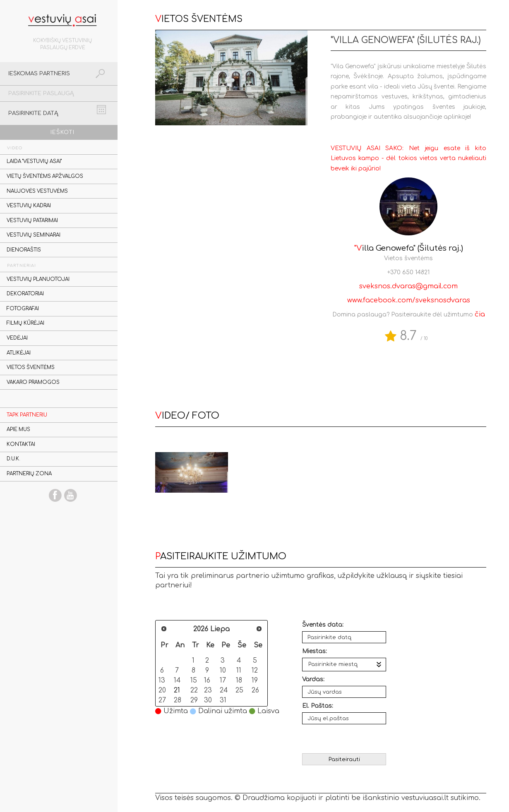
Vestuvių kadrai (29, 206)
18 (239, 680)
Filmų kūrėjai (25, 323)
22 (194, 690)
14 (177, 680)
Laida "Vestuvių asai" (34, 162)
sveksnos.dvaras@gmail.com (408, 286)
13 (162, 680)
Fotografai (23, 309)
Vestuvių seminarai (34, 235)
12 (255, 670)
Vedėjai (17, 338)
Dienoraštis (24, 250)
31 (223, 700)
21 (177, 690)
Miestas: (315, 651)
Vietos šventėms (31, 368)
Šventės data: (323, 625)
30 (208, 700)
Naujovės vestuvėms (37, 191)
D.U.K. (13, 459)
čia (480, 314)
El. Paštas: (318, 706)
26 (255, 690)
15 (194, 680)
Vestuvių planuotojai (38, 279)
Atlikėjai (19, 353)
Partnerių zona (29, 474)
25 (239, 690)
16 (207, 680)
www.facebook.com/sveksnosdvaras (409, 300)
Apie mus (18, 430)
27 (162, 700)
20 (162, 690)
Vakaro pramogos (33, 382)
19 (255, 680)
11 (239, 670)
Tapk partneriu (27, 415)
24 (224, 690)
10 (223, 670)
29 (194, 700)
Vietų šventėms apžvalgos (45, 176)
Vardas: (313, 679)
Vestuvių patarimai (32, 221)
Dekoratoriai (25, 294)
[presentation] (345, 739)
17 (223, 680)
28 (178, 700)
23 (208, 690)
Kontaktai (21, 444)
